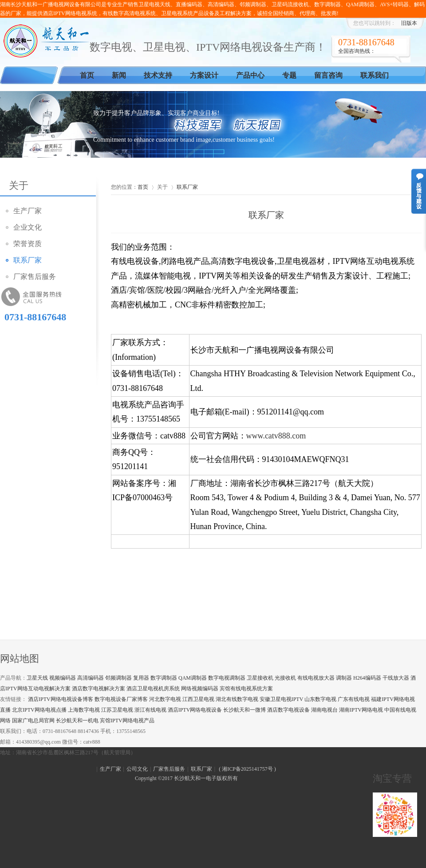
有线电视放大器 (316, 678)
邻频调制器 (118, 678)
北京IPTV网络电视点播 (39, 710)
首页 (87, 75)
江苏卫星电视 (117, 710)
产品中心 (250, 75)
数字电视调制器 (227, 678)
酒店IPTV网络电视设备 (195, 710)
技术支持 (158, 75)
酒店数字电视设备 (288, 710)
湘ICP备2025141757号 (247, 769)
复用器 (141, 678)
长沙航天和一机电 (77, 721)
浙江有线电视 (150, 710)
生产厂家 (28, 211)
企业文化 (28, 227)
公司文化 (137, 769)
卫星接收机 (260, 678)
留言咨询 (328, 75)
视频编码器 (63, 678)
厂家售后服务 (35, 277)
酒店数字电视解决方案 (99, 689)
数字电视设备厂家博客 (121, 699)
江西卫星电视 (198, 699)
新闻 (119, 75)
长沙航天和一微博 (245, 710)
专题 (289, 75)
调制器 (344, 678)
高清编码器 (91, 678)
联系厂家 (28, 260)
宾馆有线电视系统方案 (246, 689)
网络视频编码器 (200, 689)
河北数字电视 (165, 699)
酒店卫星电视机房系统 (153, 689)
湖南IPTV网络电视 (361, 710)
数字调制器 (164, 678)
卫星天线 (37, 678)
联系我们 (375, 75)
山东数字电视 (320, 699)
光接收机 (285, 678)
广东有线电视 (354, 699)
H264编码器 (367, 678)
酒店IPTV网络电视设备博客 (61, 699)
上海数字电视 (84, 710)
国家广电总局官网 (33, 721)
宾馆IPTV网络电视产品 (127, 721)
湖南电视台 (324, 710)
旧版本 (409, 23)
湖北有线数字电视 (237, 699)
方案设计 (204, 75)
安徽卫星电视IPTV (281, 699)
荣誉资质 (28, 244)
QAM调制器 (193, 678)
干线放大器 (396, 678)
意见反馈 (419, 191)
